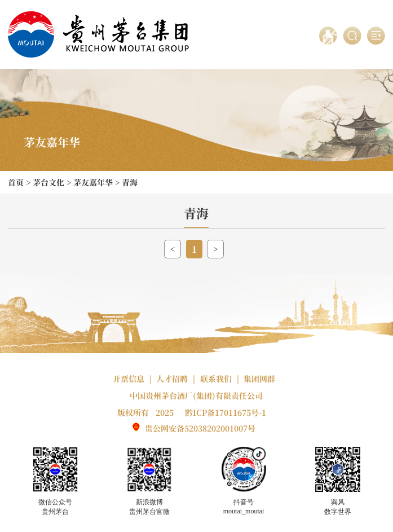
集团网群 (259, 379)
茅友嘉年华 (93, 182)
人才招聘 (172, 379)
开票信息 (129, 379)
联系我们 (216, 379)
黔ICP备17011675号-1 (226, 412)
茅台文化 (48, 182)
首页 (16, 182)
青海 (130, 182)
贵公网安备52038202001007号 (200, 428)
